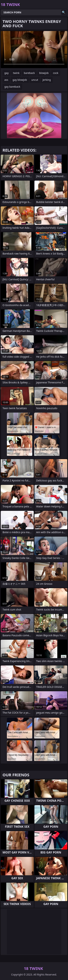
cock (56, 73)
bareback (29, 73)
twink (16, 73)
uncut (35, 80)
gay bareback (12, 87)
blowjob (44, 73)
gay (7, 73)
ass (6, 80)
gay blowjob (20, 80)
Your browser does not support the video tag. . (34, 50)
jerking (47, 80)
